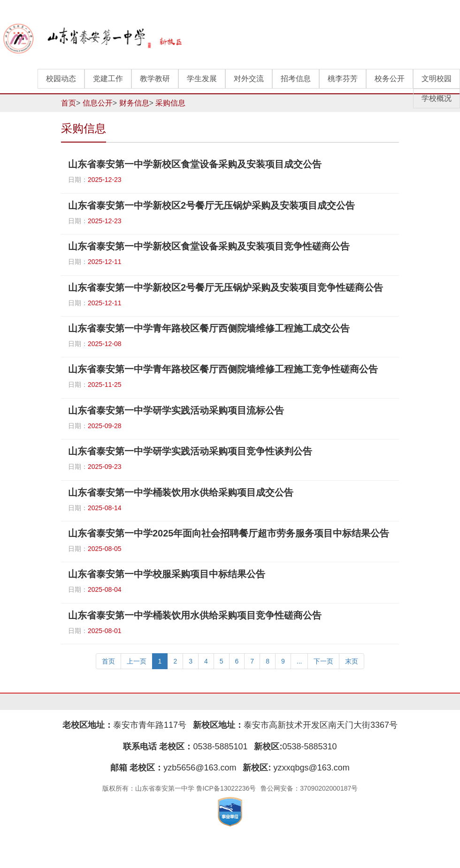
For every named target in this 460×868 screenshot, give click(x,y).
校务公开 (390, 79)
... (299, 661)
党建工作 (108, 79)
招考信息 (296, 79)
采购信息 (170, 103)
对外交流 (249, 79)
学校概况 (437, 98)
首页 (69, 103)
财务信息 (134, 103)
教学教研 (155, 79)
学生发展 (202, 79)
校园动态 (61, 79)
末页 (352, 661)
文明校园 (437, 79)
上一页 (137, 661)
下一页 (323, 661)
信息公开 (98, 103)
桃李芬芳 (343, 79)
